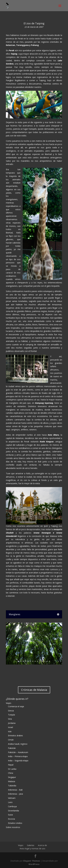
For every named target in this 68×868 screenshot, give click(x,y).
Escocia (11, 819)
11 (42, 661)
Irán (10, 731)
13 (47, 661)
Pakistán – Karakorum (18, 752)
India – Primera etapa (18, 756)
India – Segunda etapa (18, 761)
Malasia (12, 781)
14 (50, 661)
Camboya (12, 806)
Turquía (11, 715)
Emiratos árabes (15, 735)
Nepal (11, 765)
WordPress (34, 864)
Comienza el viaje (16, 706)
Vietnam (12, 798)
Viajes (9, 703)
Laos (10, 802)
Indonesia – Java (15, 794)
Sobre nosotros (13, 827)
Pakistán (12, 748)
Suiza (10, 815)
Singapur (12, 777)
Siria (10, 719)
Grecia (11, 711)
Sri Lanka (12, 769)
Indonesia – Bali (15, 790)
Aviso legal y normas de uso (32, 848)
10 (40, 661)
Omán (11, 740)
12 (45, 661)
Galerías (31, 845)
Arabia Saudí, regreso (18, 744)
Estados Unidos (15, 823)
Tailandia (12, 786)
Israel (10, 727)
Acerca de (42, 845)
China (11, 773)
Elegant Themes (32, 861)
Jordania (12, 723)
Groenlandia (13, 811)
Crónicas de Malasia (34, 690)
